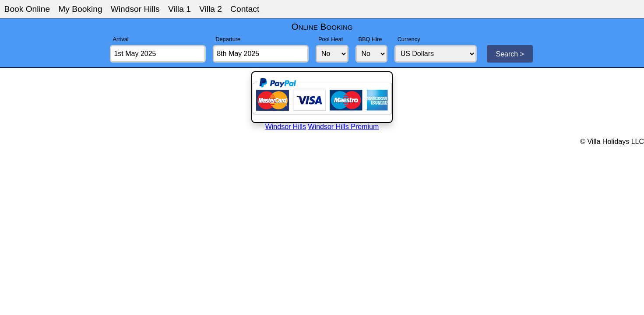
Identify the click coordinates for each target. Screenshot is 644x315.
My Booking (80, 9)
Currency (409, 39)
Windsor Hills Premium (344, 127)
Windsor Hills (135, 9)
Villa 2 (211, 9)
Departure (228, 39)
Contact (245, 9)
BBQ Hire (370, 39)
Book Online (27, 9)
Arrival (120, 39)
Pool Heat (331, 39)
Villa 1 (179, 9)
